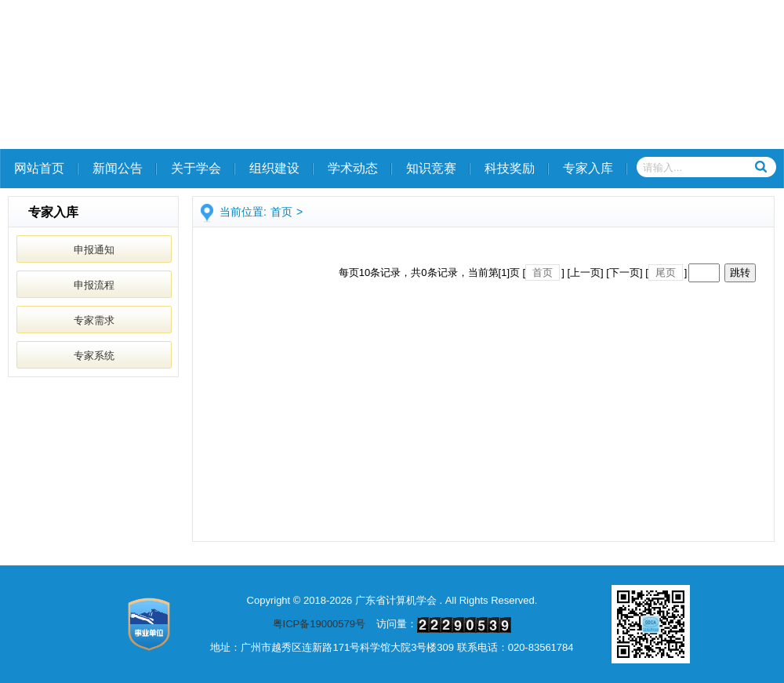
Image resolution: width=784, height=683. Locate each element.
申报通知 (94, 250)
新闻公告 (118, 168)
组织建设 (274, 168)
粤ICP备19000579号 (319, 624)
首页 (281, 212)
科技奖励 (510, 168)
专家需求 (94, 320)
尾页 (666, 272)
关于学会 (196, 168)
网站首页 (39, 168)
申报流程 (94, 285)
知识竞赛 (431, 168)
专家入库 (588, 168)
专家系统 (94, 356)
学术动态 (353, 168)
